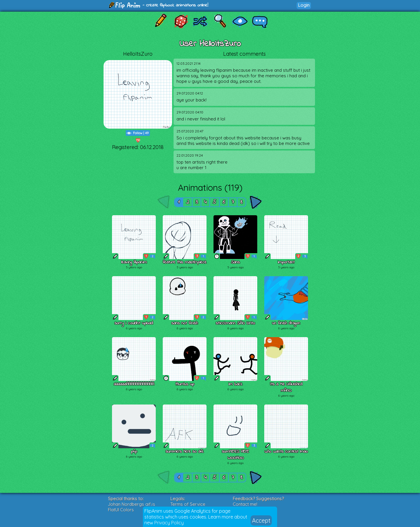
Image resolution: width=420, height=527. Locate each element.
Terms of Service (188, 504)
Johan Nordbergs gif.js (132, 504)
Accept (261, 520)
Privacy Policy (169, 523)
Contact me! (245, 504)
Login (304, 5)
